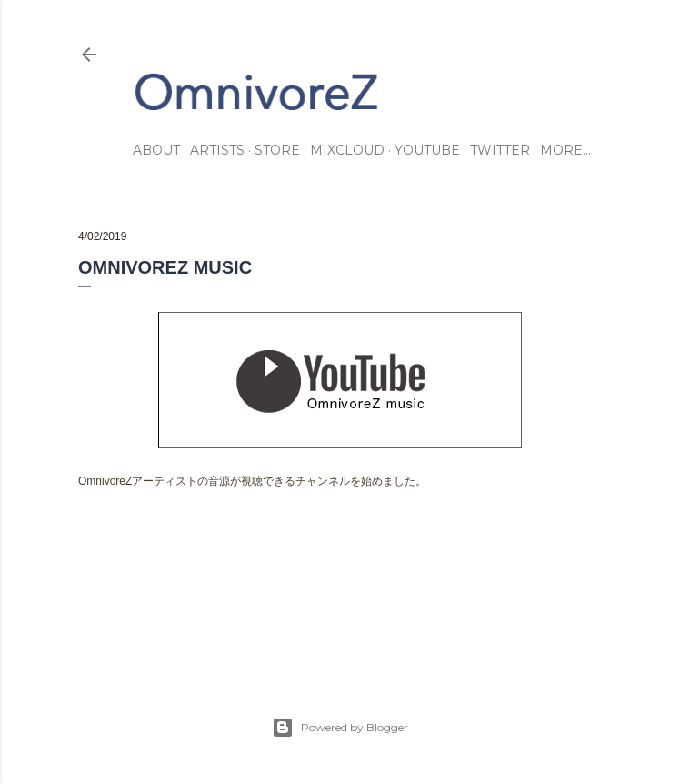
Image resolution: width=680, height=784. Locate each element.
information (150, 567)
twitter (500, 150)
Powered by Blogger (340, 728)
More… (565, 150)
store (277, 150)
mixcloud (347, 150)
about (156, 150)
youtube (427, 150)
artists (217, 150)
